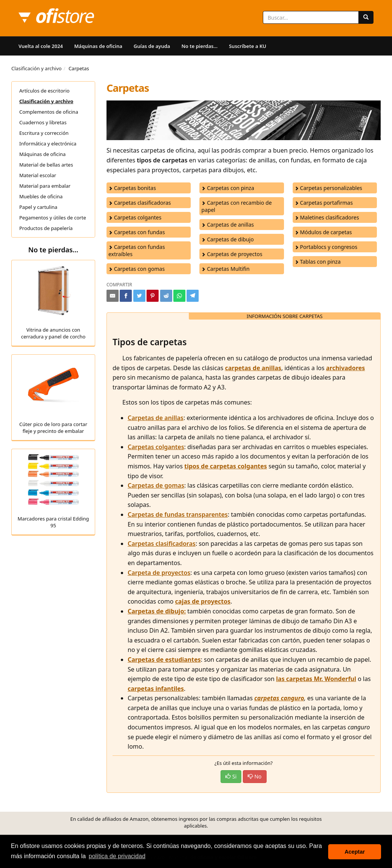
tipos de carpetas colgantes (226, 466)
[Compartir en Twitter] (139, 296)
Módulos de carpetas (323, 232)
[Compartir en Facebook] (126, 296)
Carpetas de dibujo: (157, 611)
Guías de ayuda (152, 46)
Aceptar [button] (355, 852)
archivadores (345, 368)
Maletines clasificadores (327, 217)
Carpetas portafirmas (324, 203)
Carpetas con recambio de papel (236, 206)
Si (231, 776)
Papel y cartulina (38, 207)
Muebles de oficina (41, 196)
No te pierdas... (199, 46)
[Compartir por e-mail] (113, 296)
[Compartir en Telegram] (193, 296)
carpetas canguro (279, 698)
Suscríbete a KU (248, 46)
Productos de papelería (46, 228)
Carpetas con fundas (137, 232)
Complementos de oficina (49, 112)
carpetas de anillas (253, 368)
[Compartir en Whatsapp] (179, 296)
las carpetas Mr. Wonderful (316, 679)
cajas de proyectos (203, 601)
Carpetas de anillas (228, 225)
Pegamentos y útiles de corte (53, 218)
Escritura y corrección (44, 133)
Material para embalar (45, 186)
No (255, 776)
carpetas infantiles (156, 689)
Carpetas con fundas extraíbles (137, 250)
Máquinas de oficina (98, 46)
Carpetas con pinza (228, 188)
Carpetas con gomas (137, 269)
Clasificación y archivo (36, 68)
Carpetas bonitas (132, 188)
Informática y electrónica (48, 144)
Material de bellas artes (46, 165)
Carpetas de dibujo (228, 239)
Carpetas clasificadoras (140, 203)
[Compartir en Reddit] (166, 296)
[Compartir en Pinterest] (153, 296)
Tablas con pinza (318, 262)
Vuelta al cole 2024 (41, 46)
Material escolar (38, 175)
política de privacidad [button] (117, 856)
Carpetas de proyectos (232, 254)
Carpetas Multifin (225, 269)
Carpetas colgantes (135, 217)
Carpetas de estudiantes (164, 659)
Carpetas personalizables (328, 188)
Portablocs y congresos (326, 247)
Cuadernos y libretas (43, 122)
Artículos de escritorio (44, 91)
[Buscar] (366, 17)
